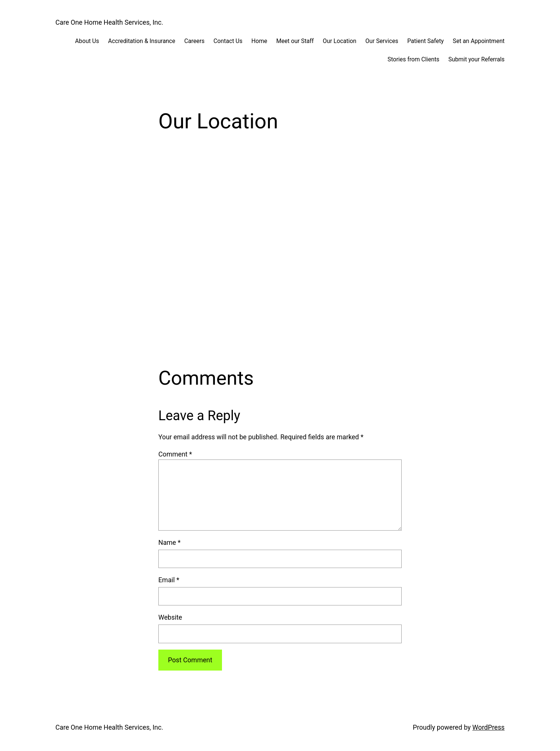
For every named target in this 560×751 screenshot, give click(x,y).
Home (259, 41)
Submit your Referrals (477, 59)
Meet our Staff (295, 41)
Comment (175, 454)
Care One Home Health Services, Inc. (109, 22)
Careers (194, 41)
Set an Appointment (479, 41)
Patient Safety (426, 41)
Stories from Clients (413, 59)
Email (169, 580)
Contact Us (228, 41)
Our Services (382, 41)
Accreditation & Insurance (142, 41)
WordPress (489, 727)
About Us (87, 41)
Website (170, 617)
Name (169, 543)
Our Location (340, 41)
